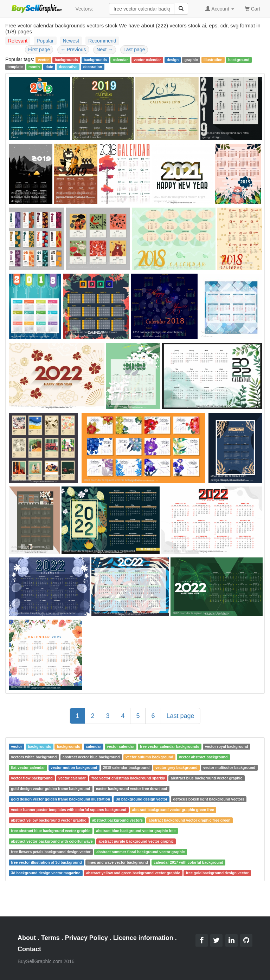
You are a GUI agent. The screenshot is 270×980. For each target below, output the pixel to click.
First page (39, 50)
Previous (73, 50)
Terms (50, 938)
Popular (45, 41)
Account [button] (220, 9)
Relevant (18, 41)
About (27, 938)
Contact (29, 949)
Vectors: (84, 9)
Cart (252, 8)
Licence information (143, 938)
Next (105, 50)
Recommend (102, 41)
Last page (134, 50)
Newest (71, 41)
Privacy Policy (86, 938)
